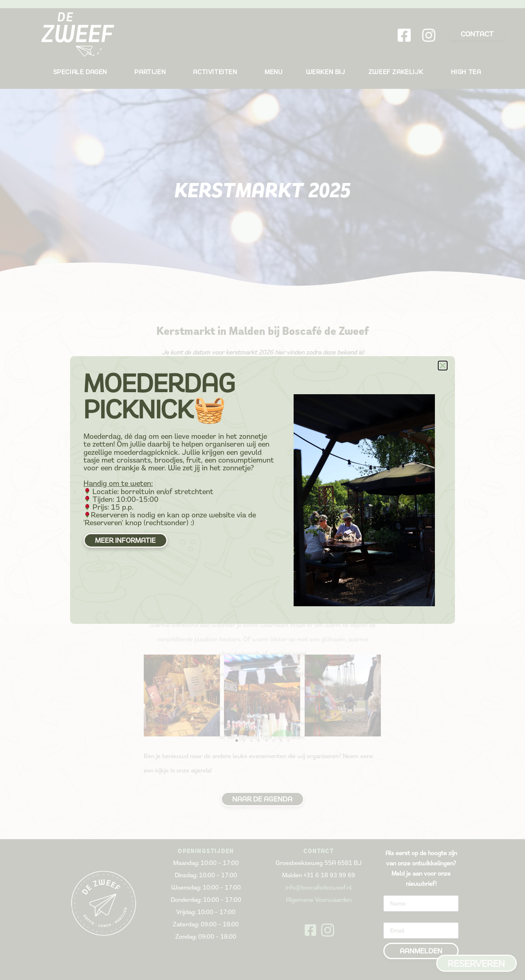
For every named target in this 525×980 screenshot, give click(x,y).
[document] (262, 490)
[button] (443, 366)
